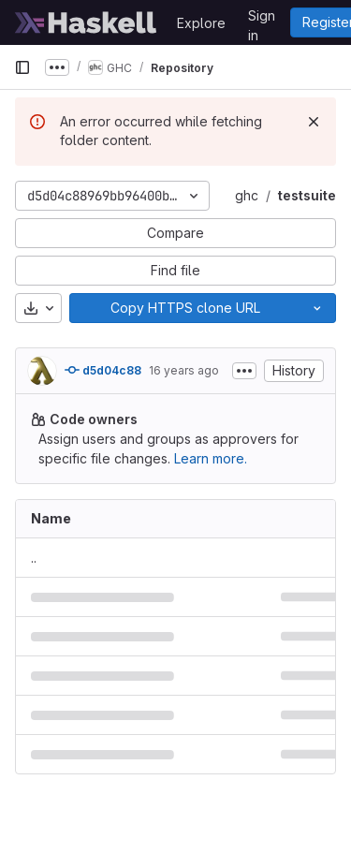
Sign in (262, 19)
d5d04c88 (103, 370)
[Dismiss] (314, 122)
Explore (201, 23)
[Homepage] (86, 22)
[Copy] (184, 308)
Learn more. (211, 458)
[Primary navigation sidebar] (22, 67)
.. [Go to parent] (34, 558)
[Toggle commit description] (244, 371)
